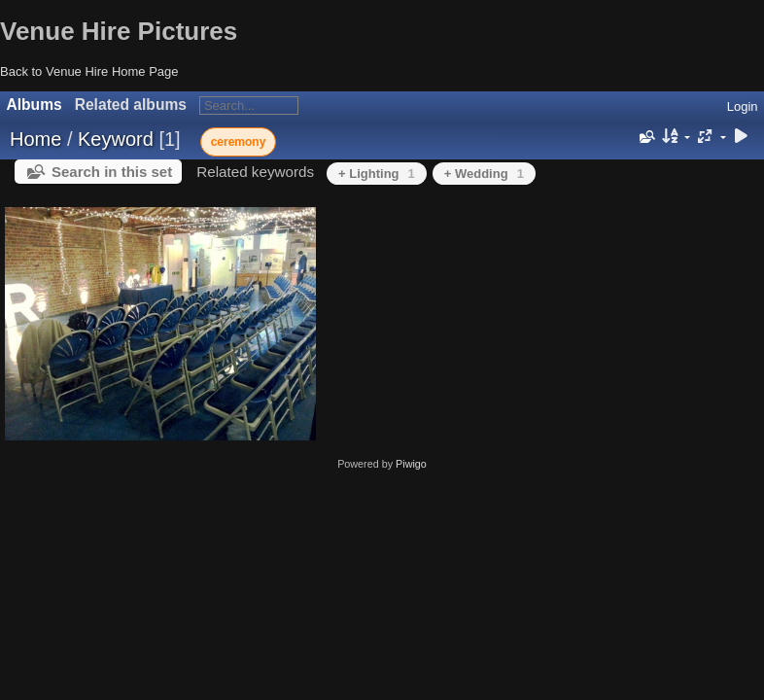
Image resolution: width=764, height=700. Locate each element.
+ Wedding (484, 174)
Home (35, 139)
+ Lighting (377, 174)
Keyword (116, 139)
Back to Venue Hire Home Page (89, 71)
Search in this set (112, 172)
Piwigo (411, 464)
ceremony (239, 142)
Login (743, 106)
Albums (35, 105)
